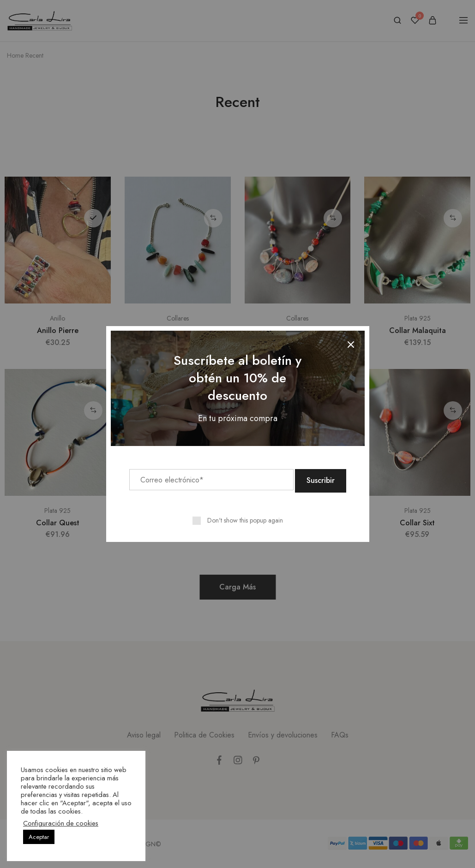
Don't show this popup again (245, 519)
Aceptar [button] (39, 837)
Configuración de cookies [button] (61, 823)
